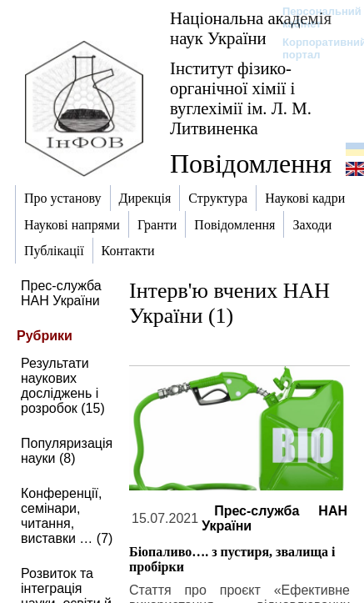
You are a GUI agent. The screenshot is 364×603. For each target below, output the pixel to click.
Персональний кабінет (314, 18)
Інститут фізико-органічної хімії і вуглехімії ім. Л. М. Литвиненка (241, 98)
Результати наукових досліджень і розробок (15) (63, 386)
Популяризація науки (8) (67, 451)
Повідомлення (251, 163)
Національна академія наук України (251, 28)
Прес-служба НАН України (61, 293)
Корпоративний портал (314, 48)
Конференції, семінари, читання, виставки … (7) (67, 516)
